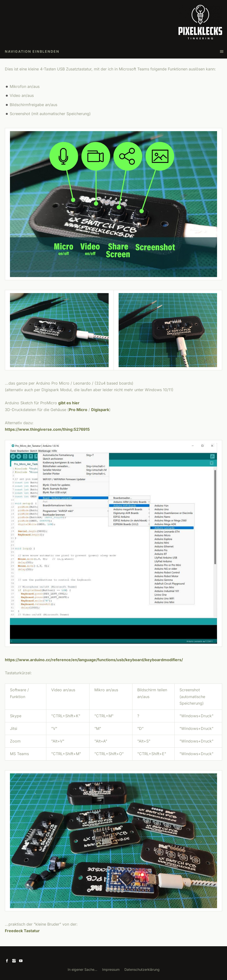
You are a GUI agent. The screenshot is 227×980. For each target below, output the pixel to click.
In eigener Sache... (82, 969)
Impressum (111, 969)
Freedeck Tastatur (22, 931)
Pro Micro (78, 410)
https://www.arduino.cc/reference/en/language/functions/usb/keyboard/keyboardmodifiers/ (94, 660)
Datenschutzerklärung (142, 969)
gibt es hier (69, 403)
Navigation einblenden (32, 51)
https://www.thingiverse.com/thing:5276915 (47, 429)
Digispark (100, 410)
